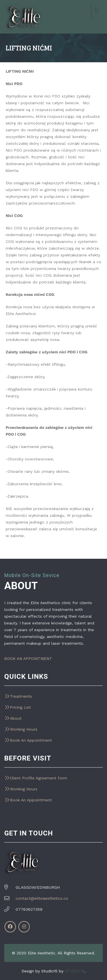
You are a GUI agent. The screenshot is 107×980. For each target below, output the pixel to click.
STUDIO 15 (75, 971)
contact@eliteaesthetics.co (42, 898)
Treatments (21, 696)
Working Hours (24, 729)
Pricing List (20, 707)
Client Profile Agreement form (38, 778)
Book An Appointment (31, 740)
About (16, 718)
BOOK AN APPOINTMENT (28, 658)
